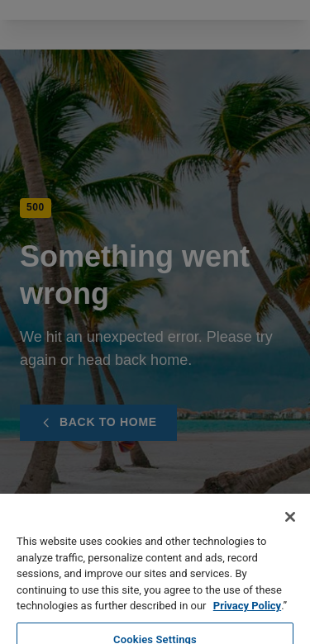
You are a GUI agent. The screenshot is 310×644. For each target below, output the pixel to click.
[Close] (290, 538)
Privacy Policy (247, 627)
